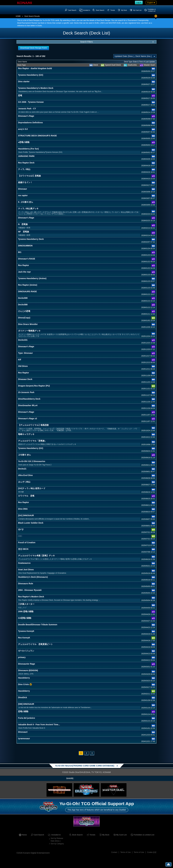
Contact (114, 852)
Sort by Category (57, 844)
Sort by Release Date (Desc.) (57, 840)
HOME (18, 16)
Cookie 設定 (152, 852)
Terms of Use (126, 852)
